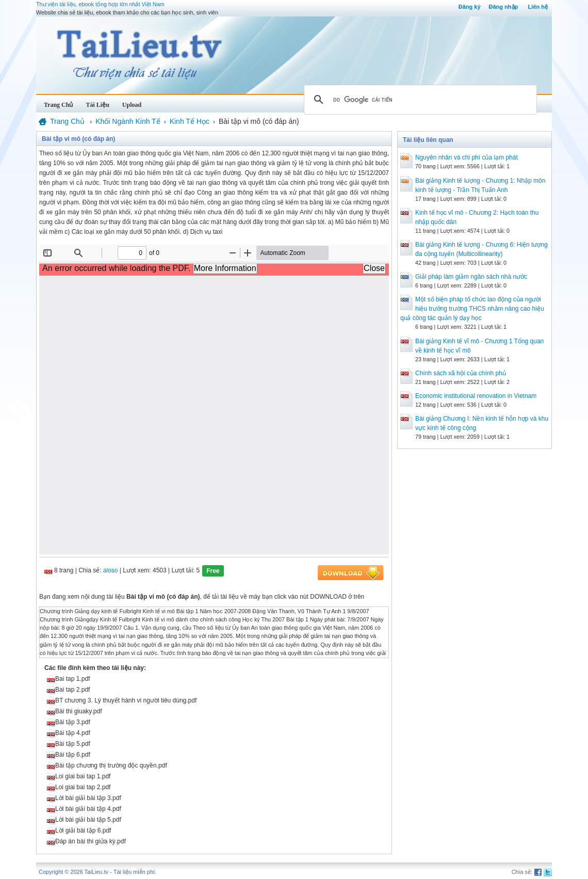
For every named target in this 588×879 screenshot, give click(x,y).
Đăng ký (470, 7)
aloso (111, 570)
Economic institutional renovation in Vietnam (476, 396)
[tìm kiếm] (419, 100)
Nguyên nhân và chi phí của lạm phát (467, 157)
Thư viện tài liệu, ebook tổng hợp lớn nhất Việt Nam (100, 4)
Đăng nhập (504, 7)
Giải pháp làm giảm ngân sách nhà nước (471, 277)
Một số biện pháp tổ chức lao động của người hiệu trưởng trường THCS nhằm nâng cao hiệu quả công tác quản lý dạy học (472, 309)
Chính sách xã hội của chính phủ (461, 373)
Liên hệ (538, 7)
